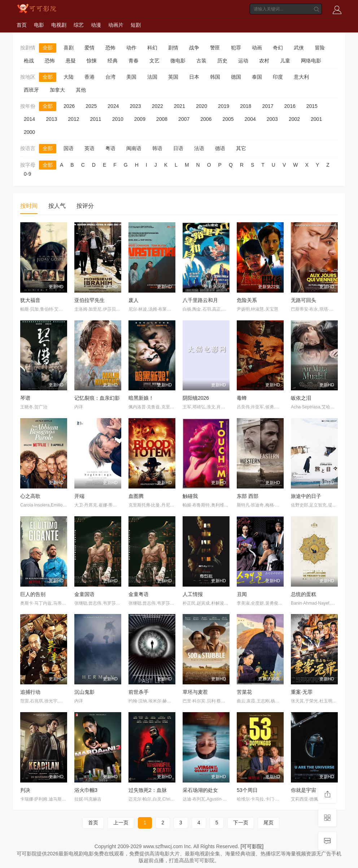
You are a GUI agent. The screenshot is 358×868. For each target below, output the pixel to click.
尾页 (268, 823)
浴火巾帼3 (86, 790)
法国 (152, 77)
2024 (113, 106)
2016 (290, 106)
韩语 (157, 148)
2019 (224, 106)
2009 (140, 119)
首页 (22, 25)
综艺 (79, 25)
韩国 (215, 77)
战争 (194, 48)
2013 (51, 119)
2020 (202, 106)
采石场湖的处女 (200, 790)
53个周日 (247, 790)
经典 (113, 61)
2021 (180, 106)
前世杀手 (139, 692)
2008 (162, 119)
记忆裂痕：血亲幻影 (97, 398)
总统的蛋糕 (304, 594)
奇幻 (278, 48)
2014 (29, 119)
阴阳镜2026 (196, 398)
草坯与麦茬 (195, 692)
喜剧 (69, 48)
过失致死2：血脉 (148, 790)
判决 (25, 790)
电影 (39, 25)
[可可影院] (252, 846)
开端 (79, 496)
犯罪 (236, 48)
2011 (95, 119)
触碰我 (190, 496)
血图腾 (136, 496)
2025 (91, 106)
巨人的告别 (33, 594)
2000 (29, 132)
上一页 (121, 823)
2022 (158, 106)
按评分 (85, 206)
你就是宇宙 (304, 790)
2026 (69, 106)
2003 (272, 119)
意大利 (301, 77)
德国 (236, 77)
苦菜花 (244, 692)
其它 (241, 148)
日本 (194, 77)
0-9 (27, 174)
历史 (222, 61)
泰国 (257, 77)
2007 (184, 119)
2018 (246, 106)
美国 (131, 77)
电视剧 (59, 25)
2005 (228, 119)
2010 (118, 119)
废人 (134, 300)
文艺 (154, 61)
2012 (73, 119)
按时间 (29, 206)
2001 (316, 119)
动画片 (116, 25)
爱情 (89, 48)
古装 (201, 61)
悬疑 (71, 61)
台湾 (110, 77)
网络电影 (311, 61)
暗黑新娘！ (141, 398)
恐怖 (110, 48)
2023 (135, 106)
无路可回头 (304, 300)
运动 (243, 61)
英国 (173, 77)
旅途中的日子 (306, 496)
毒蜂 (242, 398)
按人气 (57, 206)
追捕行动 (30, 692)
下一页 (241, 823)
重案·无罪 (302, 692)
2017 (268, 106)
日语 (178, 148)
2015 (312, 106)
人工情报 (193, 594)
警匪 (215, 48)
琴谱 (25, 398)
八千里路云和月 (200, 300)
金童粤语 (139, 594)
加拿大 (57, 90)
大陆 (69, 77)
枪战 (29, 61)
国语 (69, 148)
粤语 (110, 148)
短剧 (136, 25)
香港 (89, 77)
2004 (250, 119)
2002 (294, 119)
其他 (81, 90)
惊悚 (92, 61)
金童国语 (84, 594)
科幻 (152, 48)
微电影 (178, 61)
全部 (48, 48)
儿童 (285, 61)
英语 (89, 148)
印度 (278, 77)
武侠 (299, 48)
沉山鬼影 (84, 692)
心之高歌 (30, 496)
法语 (199, 148)
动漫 (96, 25)
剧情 (173, 48)
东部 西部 (248, 496)
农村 (264, 61)
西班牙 (31, 90)
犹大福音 (30, 300)
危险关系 (247, 300)
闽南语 (134, 148)
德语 (220, 148)
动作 (131, 48)
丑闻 (242, 594)
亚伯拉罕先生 (89, 300)
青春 (134, 61)
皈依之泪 (301, 398)
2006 (206, 119)
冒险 (320, 48)
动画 (257, 48)
